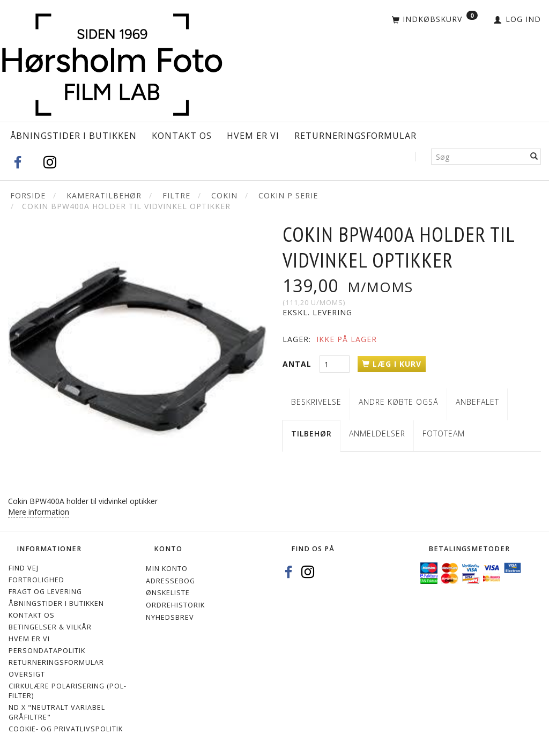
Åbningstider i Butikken (73, 136)
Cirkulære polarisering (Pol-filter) (68, 691)
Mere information (39, 512)
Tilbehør (311, 433)
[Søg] (534, 157)
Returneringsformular (355, 136)
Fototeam (444, 433)
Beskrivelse (316, 402)
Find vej (24, 568)
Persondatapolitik (47, 651)
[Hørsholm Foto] (112, 62)
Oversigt (27, 674)
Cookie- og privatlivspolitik (66, 729)
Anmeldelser (377, 433)
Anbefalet (477, 402)
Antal (298, 364)
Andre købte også (399, 402)
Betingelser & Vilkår (50, 627)
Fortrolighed (36, 580)
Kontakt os (182, 136)
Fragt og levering (45, 592)
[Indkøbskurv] (435, 20)
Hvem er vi (253, 136)
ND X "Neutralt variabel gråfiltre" (57, 712)
